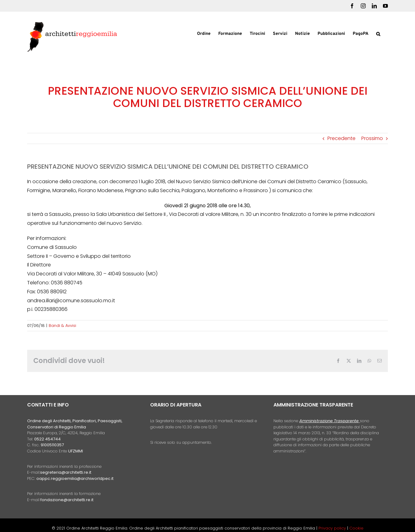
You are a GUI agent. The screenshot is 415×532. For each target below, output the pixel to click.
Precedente (341, 138)
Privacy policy (333, 528)
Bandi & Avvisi (62, 326)
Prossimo (372, 138)
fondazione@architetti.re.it (67, 500)
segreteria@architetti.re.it (66, 472)
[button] (378, 33)
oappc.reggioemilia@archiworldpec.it (75, 478)
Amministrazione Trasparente (329, 421)
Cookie (356, 528)
